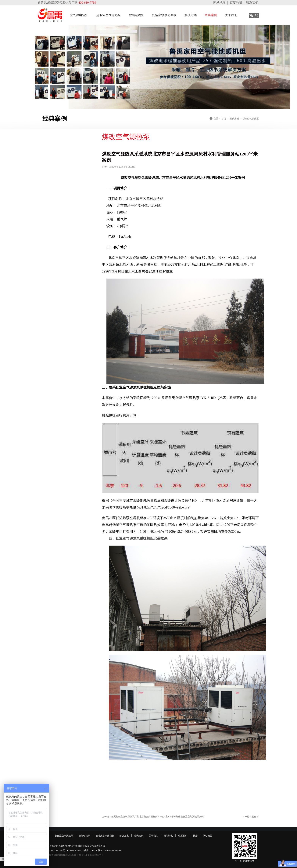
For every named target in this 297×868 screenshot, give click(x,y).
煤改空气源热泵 (251, 119)
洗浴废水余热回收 (164, 15)
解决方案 (191, 15)
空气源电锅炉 (79, 15)
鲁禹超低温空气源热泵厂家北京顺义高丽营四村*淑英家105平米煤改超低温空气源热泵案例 (157, 817)
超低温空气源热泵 (109, 15)
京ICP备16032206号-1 (92, 855)
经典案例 (211, 15)
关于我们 (231, 15)
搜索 (195, 836)
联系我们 (252, 3)
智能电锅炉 (136, 15)
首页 (224, 119)
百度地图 (236, 3)
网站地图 (219, 3)
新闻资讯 (168, 836)
